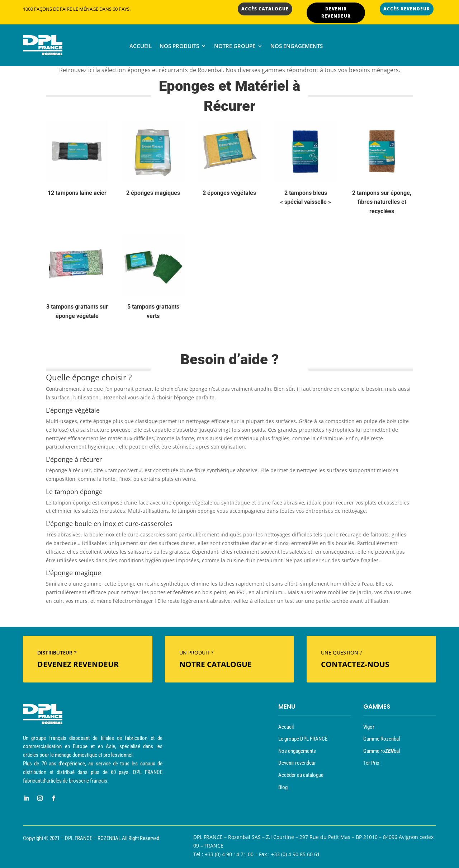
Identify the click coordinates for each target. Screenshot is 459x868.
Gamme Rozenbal (382, 739)
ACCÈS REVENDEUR (407, 9)
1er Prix (371, 763)
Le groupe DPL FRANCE (303, 739)
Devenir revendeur (297, 763)
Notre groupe (235, 46)
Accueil (141, 46)
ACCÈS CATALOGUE (265, 9)
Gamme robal (382, 751)
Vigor (369, 727)
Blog (283, 787)
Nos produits (179, 46)
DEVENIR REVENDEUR (336, 12)
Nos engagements (297, 46)
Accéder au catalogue (301, 775)
